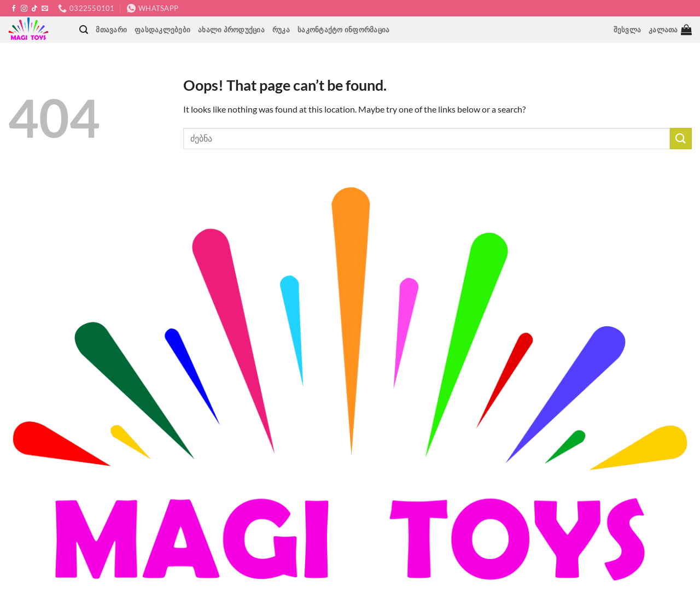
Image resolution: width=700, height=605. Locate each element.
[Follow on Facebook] (14, 9)
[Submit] (681, 139)
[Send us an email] (45, 9)
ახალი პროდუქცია (231, 30)
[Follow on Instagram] (24, 9)
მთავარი (111, 30)
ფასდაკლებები (162, 30)
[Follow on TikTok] (34, 9)
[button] (84, 30)
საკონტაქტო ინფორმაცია (343, 30)
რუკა (281, 30)
